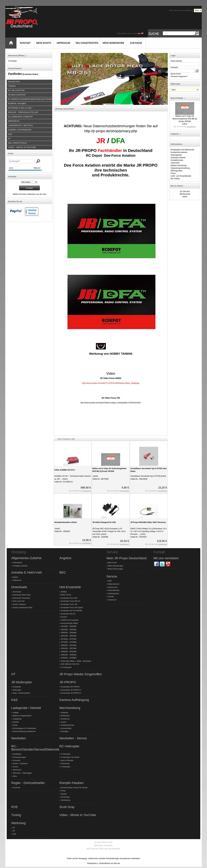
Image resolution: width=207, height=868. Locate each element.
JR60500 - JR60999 (69, 633)
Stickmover (17, 770)
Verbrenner (17, 580)
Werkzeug (18, 823)
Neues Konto (176, 74)
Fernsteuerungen (19, 757)
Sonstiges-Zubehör (20, 566)
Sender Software (19, 604)
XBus (15, 776)
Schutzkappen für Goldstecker (24, 728)
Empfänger (17, 754)
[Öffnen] (21, 56)
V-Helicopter (66, 767)
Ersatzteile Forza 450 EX (70, 601)
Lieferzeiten (175, 163)
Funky (63, 791)
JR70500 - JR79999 (69, 642)
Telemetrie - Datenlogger (22, 773)
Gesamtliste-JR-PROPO (70, 687)
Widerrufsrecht (114, 584)
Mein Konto (44, 43)
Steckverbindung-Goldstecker (24, 731)
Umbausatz (65, 764)
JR (14, 831)
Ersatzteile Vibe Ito (68, 614)
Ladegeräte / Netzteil (26, 708)
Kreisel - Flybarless (20, 764)
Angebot (65, 558)
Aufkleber (65, 713)
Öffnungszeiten (177, 171)
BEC (63, 573)
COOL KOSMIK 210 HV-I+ (65, 470)
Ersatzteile (17, 687)
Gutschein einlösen (178, 158)
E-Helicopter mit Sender (70, 757)
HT (13, 674)
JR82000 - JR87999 (69, 648)
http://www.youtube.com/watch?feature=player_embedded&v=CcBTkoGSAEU (111, 403)
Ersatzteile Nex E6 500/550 (71, 611)
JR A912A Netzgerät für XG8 (104, 522)
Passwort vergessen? (179, 76)
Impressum (63, 43)
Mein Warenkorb (113, 43)
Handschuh (65, 719)
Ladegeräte (17, 719)
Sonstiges (65, 731)
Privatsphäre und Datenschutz (182, 150)
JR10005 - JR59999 (69, 626)
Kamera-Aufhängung (74, 700)
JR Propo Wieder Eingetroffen (81, 674)
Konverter (16, 760)
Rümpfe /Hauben (71, 783)
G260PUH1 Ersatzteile (70, 620)
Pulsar (15, 725)
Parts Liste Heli (19, 601)
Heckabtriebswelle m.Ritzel (66, 522)
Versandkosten (114, 590)
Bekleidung (65, 716)
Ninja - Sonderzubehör (21, 693)
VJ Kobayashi (66, 667)
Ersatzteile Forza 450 (69, 598)
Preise (173, 173)
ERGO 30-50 (66, 595)
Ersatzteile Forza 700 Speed (72, 608)
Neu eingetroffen (87, 43)
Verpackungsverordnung (180, 168)
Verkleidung (65, 800)
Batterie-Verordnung (179, 165)
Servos (15, 767)
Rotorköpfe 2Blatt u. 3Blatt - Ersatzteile (76, 661)
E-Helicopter (66, 754)
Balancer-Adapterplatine (22, 716)
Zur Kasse (136, 43)
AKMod (64, 592)
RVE (15, 807)
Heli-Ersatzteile (70, 587)
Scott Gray (67, 807)
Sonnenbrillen (66, 728)
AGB (110, 581)
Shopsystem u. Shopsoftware (99, 863)
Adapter (16, 713)
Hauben (64, 794)
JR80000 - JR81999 (69, 645)
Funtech (64, 617)
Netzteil (16, 722)
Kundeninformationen (179, 152)
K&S (14, 700)
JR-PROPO (68, 682)
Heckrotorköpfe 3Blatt (69, 623)
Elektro (15, 577)
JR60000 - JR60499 (69, 630)
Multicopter (17, 690)
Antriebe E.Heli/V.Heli (27, 573)
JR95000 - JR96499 (69, 655)
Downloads (19, 587)
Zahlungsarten (176, 155)
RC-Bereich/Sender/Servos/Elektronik (35, 748)
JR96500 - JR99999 (69, 658)
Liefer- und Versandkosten (181, 176)
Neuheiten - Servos (73, 738)
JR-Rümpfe (65, 797)
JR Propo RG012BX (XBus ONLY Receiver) (148, 522)
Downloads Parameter (21, 598)
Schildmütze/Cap (67, 725)
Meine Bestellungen (116, 566)
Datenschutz (113, 587)
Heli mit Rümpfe (67, 760)
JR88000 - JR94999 (69, 652)
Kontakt (25, 43)
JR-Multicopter (22, 682)
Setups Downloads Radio (23, 608)
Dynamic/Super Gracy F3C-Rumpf (74, 788)
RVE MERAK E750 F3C (70, 664)
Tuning (16, 815)
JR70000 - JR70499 (69, 639)
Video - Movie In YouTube (78, 815)
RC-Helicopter (69, 746)
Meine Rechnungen (115, 569)
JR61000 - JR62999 (69, 636)
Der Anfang (175, 179)
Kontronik (16, 788)
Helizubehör (17, 563)
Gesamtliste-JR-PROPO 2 (71, 690)
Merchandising (70, 708)
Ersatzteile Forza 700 (69, 604)
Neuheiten (19, 738)
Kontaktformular (177, 160)
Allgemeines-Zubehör (26, 558)
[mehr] (65, 479)
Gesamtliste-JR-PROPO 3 (71, 693)
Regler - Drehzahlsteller (28, 783)
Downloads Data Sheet (22, 595)
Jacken (64, 722)
